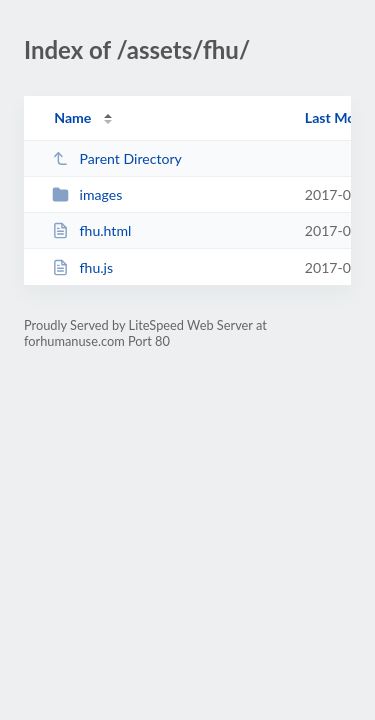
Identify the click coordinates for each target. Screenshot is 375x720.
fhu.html (91, 230)
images (87, 194)
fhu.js (82, 267)
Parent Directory (117, 158)
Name (72, 117)
